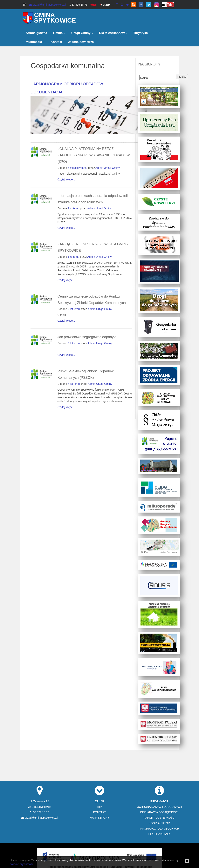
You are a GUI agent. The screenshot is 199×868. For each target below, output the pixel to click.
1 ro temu (74, 208)
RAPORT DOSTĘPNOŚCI (159, 818)
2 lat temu (74, 309)
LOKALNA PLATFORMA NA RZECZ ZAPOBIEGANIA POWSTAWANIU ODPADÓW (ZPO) (94, 155)
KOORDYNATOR (159, 823)
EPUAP (99, 801)
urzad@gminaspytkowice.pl (48, 5)
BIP (100, 807)
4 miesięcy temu (78, 168)
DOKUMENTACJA (46, 92)
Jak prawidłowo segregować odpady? (87, 337)
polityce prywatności (22, 864)
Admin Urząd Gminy (108, 168)
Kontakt (56, 42)
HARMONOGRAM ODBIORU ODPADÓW (67, 84)
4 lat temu (74, 343)
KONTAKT (99, 812)
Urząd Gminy (82, 33)
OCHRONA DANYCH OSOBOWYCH (159, 807)
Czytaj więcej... (67, 179)
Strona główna (36, 33)
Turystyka (142, 33)
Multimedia (35, 42)
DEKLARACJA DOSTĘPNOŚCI (159, 812)
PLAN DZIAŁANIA (159, 834)
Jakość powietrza (81, 42)
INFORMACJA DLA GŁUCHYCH (159, 829)
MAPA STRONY (99, 818)
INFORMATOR (159, 801)
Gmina (59, 33)
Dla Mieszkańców (113, 33)
